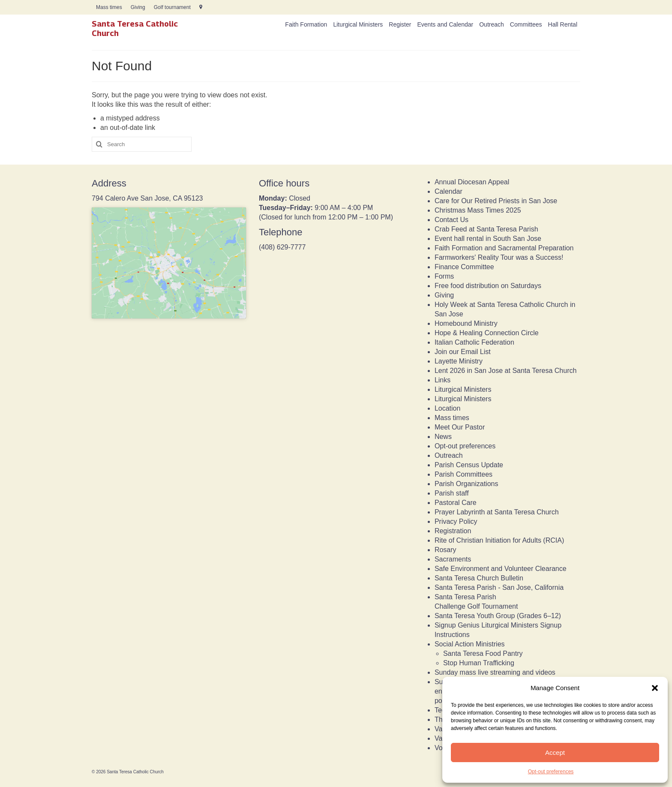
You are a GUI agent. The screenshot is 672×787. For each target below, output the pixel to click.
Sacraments (453, 559)
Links (442, 380)
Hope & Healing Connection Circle (487, 333)
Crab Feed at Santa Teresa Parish (486, 229)
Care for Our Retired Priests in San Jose (496, 201)
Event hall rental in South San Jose (488, 239)
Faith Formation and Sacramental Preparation (504, 248)
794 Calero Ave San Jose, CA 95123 (147, 198)
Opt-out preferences (551, 772)
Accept (555, 752)
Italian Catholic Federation (474, 342)
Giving (444, 295)
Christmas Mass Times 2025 (478, 210)
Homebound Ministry (466, 323)
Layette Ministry (459, 361)
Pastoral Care (456, 503)
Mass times (452, 418)
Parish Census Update (469, 465)
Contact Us (451, 220)
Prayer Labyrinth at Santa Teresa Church (497, 512)
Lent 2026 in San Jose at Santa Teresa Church (505, 371)
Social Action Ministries (470, 644)
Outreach (449, 455)
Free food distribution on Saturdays (488, 286)
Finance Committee (464, 267)
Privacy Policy (456, 521)
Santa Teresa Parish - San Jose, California (499, 587)
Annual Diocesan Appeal (472, 182)
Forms (444, 276)
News (443, 437)
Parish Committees (463, 474)
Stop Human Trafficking (479, 663)
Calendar (448, 191)
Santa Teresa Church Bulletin (479, 578)
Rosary (445, 550)
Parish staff (452, 493)
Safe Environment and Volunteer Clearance (501, 569)
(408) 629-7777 (282, 247)
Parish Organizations (466, 484)
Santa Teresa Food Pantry (483, 653)
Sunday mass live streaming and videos (495, 672)
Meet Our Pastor (460, 427)
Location (448, 408)
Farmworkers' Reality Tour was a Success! (499, 257)
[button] (655, 688)
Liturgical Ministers (463, 389)
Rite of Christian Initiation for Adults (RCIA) (499, 540)
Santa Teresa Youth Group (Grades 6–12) (498, 616)
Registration (453, 531)
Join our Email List (463, 352)
